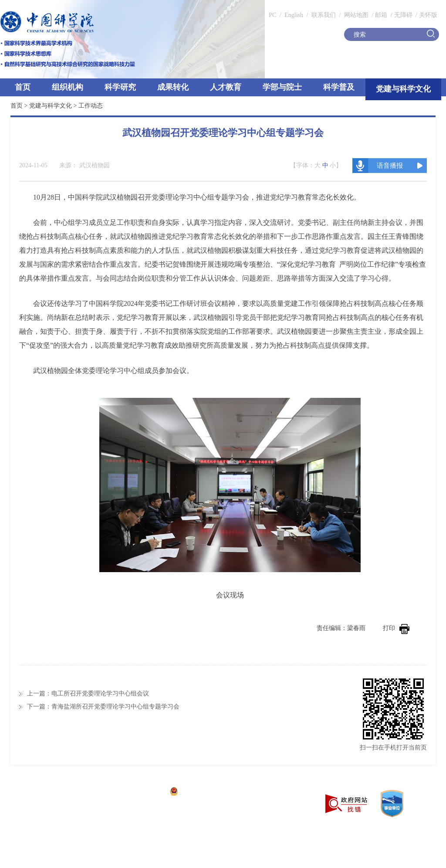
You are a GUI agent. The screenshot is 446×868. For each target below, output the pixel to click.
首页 (23, 87)
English (294, 15)
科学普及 (339, 87)
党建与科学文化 (403, 89)
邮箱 (381, 15)
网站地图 (355, 15)
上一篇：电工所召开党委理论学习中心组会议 (88, 693)
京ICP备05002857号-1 (135, 792)
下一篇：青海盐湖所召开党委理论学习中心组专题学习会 (103, 707)
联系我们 (324, 15)
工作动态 (91, 106)
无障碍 (403, 15)
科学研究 (120, 87)
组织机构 (68, 87)
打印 (396, 628)
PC (272, 15)
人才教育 (226, 87)
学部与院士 (282, 87)
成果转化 (173, 87)
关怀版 (428, 15)
